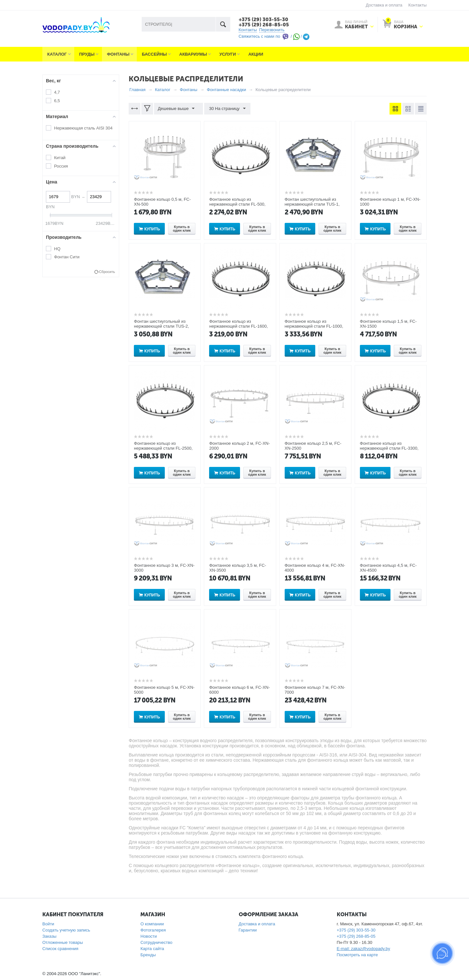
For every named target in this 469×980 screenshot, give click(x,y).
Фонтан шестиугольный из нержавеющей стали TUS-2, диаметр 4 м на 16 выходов (161, 325)
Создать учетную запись (66, 929)
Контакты (418, 5)
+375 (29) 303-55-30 (261, 19)
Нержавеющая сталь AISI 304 (83, 127)
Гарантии (248, 929)
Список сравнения (60, 947)
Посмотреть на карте (357, 953)
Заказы (49, 935)
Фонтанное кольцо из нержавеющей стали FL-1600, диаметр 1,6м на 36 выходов (238, 325)
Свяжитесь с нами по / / (274, 35)
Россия (61, 165)
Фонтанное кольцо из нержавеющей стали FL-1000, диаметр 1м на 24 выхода (314, 325)
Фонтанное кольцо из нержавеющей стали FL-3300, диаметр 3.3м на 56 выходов (389, 447)
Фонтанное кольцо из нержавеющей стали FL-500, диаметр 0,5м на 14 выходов (237, 203)
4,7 (57, 91)
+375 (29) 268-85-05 (261, 24)
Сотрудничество (156, 941)
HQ (57, 247)
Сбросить (107, 270)
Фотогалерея (153, 929)
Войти (48, 923)
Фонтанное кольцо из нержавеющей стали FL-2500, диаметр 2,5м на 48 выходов (163, 447)
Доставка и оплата (384, 5)
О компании (152, 923)
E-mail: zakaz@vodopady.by (363, 947)
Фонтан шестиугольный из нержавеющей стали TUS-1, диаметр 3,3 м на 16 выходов (313, 203)
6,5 (57, 99)
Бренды (148, 953)
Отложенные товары (63, 941)
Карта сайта (152, 947)
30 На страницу (225, 107)
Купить (152, 228)
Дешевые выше (177, 107)
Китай (60, 156)
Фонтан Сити (67, 256)
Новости (149, 935)
